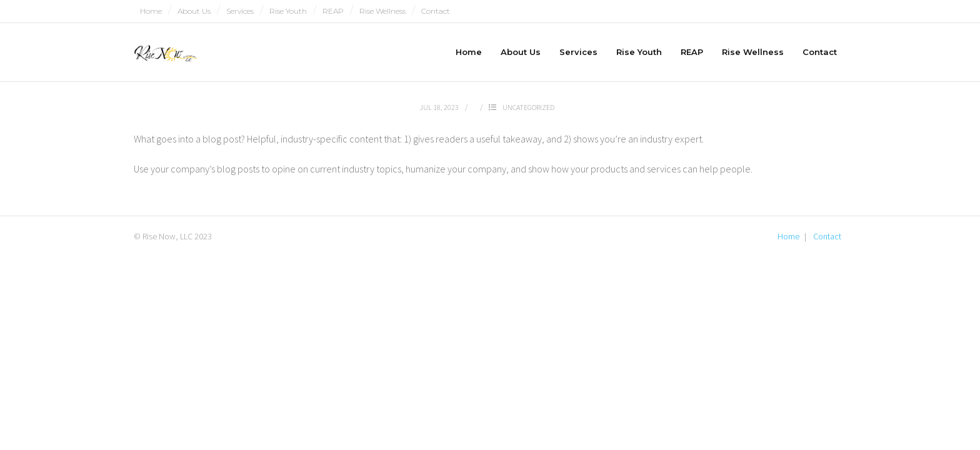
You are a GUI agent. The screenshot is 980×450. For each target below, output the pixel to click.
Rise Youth (288, 11)
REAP (333, 11)
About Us (194, 11)
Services (240, 11)
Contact (436, 11)
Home (151, 11)
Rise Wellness (382, 11)
